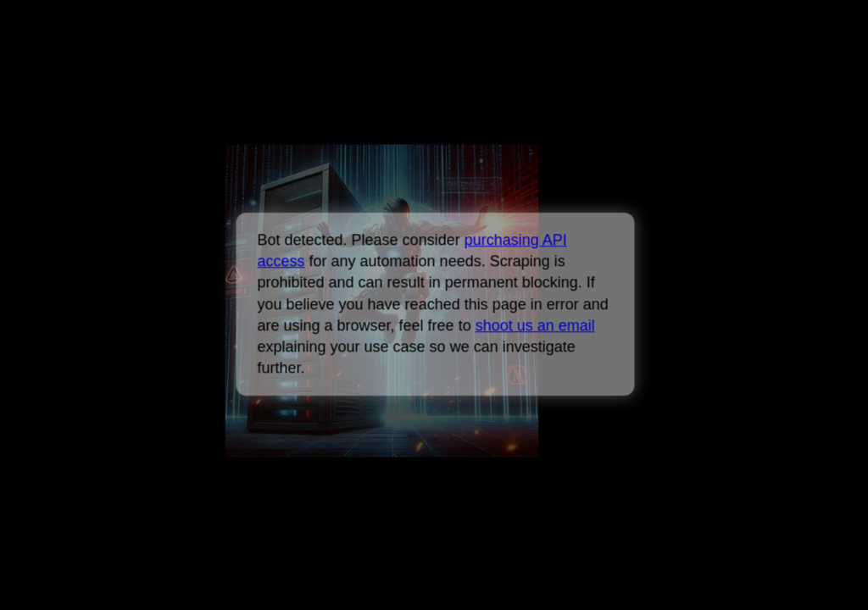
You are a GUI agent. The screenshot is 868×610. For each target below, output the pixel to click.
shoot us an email (534, 325)
